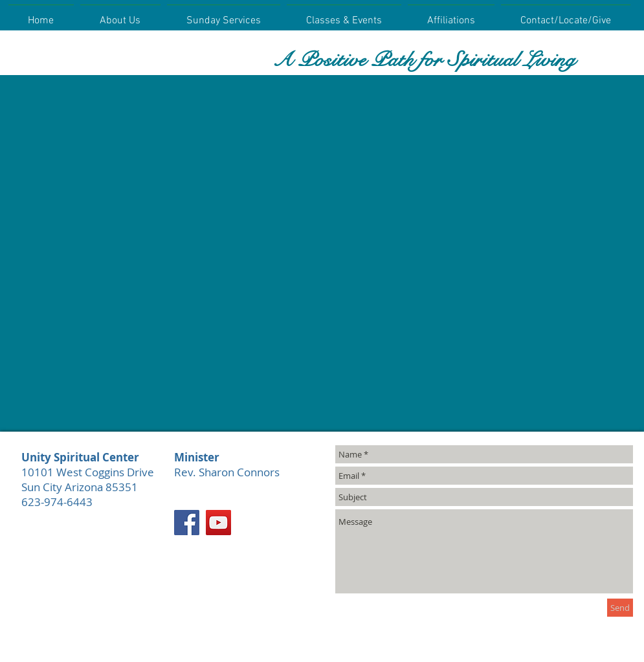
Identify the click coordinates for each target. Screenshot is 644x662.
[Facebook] (187, 523)
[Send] (620, 608)
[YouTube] (218, 523)
